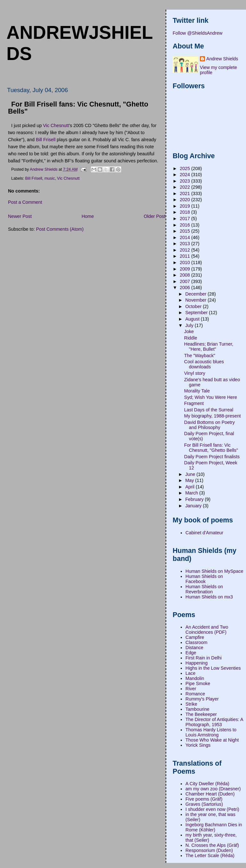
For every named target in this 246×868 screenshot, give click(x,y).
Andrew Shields (222, 59)
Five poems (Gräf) (204, 799)
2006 (185, 288)
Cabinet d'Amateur (204, 533)
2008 (185, 275)
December (196, 294)
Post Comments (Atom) (60, 229)
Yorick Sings (198, 745)
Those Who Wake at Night (212, 740)
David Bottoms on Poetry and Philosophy (209, 425)
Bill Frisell (46, 140)
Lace (190, 673)
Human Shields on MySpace (214, 571)
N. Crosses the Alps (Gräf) (212, 845)
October (194, 306)
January (194, 506)
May (190, 480)
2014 (185, 237)
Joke (189, 331)
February (195, 499)
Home (88, 216)
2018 (185, 212)
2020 (185, 200)
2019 (185, 206)
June (191, 474)
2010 (185, 262)
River (191, 689)
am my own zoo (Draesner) (213, 789)
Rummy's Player (202, 699)
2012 (185, 250)
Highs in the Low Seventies (213, 668)
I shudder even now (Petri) (212, 809)
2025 (185, 168)
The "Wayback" (200, 356)
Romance (195, 694)
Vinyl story (195, 373)
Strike (191, 704)
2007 (185, 281)
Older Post (155, 216)
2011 (185, 256)
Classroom (196, 642)
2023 (185, 181)
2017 (185, 219)
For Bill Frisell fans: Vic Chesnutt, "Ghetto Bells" (211, 448)
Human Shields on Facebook (204, 579)
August (193, 319)
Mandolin (195, 678)
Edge (191, 653)
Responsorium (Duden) (209, 850)
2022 (185, 187)
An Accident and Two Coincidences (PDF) (207, 630)
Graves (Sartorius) (204, 804)
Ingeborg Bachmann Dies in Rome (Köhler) (214, 827)
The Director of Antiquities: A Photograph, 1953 (214, 722)
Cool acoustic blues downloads (204, 364)
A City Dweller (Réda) (207, 784)
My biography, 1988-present (213, 416)
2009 (185, 269)
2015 (185, 231)
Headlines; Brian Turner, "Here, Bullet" (209, 347)
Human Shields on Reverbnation (204, 589)
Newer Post (20, 216)
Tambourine (197, 709)
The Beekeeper (201, 714)
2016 (185, 225)
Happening (197, 663)
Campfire (195, 637)
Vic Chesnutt (56, 125)
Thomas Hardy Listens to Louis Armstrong (211, 732)
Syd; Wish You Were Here (211, 397)
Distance (194, 648)
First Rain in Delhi (204, 658)
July (190, 325)
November (196, 300)
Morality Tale (197, 391)
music (50, 178)
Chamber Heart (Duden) (210, 794)
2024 (185, 175)
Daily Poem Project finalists (212, 457)
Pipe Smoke (198, 683)
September (197, 313)
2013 (185, 244)
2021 (185, 193)
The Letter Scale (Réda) (210, 855)
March (192, 493)
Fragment (194, 403)
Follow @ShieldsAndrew (197, 33)
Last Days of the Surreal (209, 410)
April (190, 487)
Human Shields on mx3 (209, 597)
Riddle (191, 338)
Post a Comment (25, 202)
